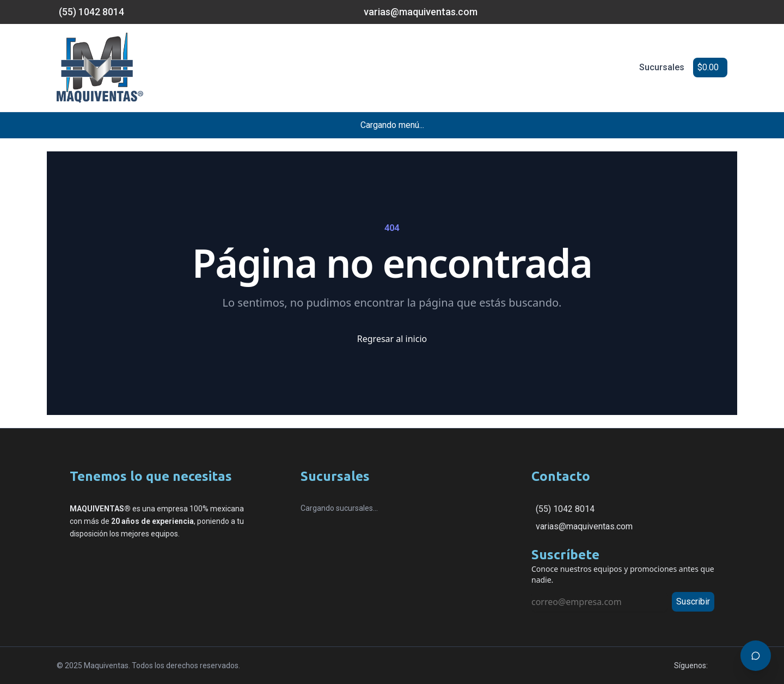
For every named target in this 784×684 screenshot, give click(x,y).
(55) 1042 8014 (565, 509)
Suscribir (693, 601)
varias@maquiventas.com (584, 526)
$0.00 (708, 67)
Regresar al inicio (392, 339)
